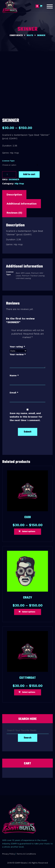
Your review (18, 354)
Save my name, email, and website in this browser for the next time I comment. (26, 417)
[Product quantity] (9, 175)
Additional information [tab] (22, 204)
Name (14, 375)
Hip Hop (19, 184)
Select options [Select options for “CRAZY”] (29, 612)
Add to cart (29, 175)
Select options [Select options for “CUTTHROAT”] (29, 692)
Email (14, 393)
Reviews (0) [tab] (14, 213)
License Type (8, 161)
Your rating (17, 347)
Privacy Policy (9, 854)
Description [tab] (14, 194)
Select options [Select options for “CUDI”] (29, 532)
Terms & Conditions (26, 854)
